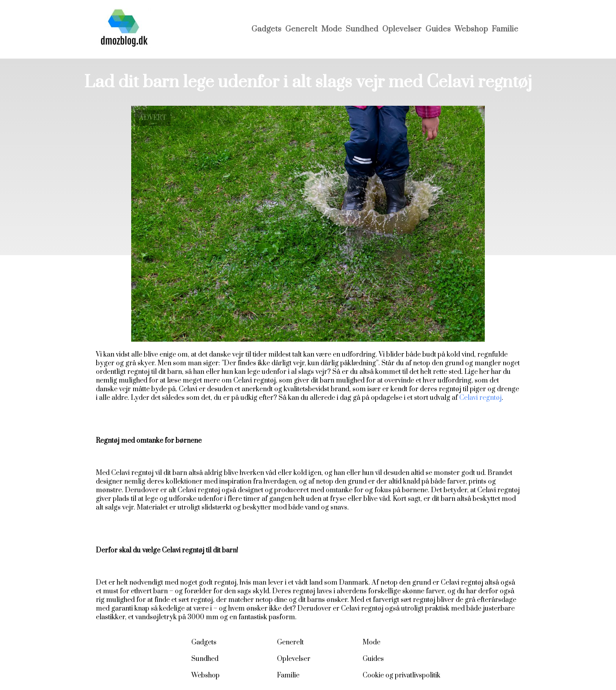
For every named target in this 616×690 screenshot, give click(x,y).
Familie (505, 29)
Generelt (301, 29)
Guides (438, 29)
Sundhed (362, 29)
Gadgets (266, 29)
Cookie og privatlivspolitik (401, 675)
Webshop (471, 29)
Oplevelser (402, 29)
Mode (332, 29)
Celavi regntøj (480, 398)
